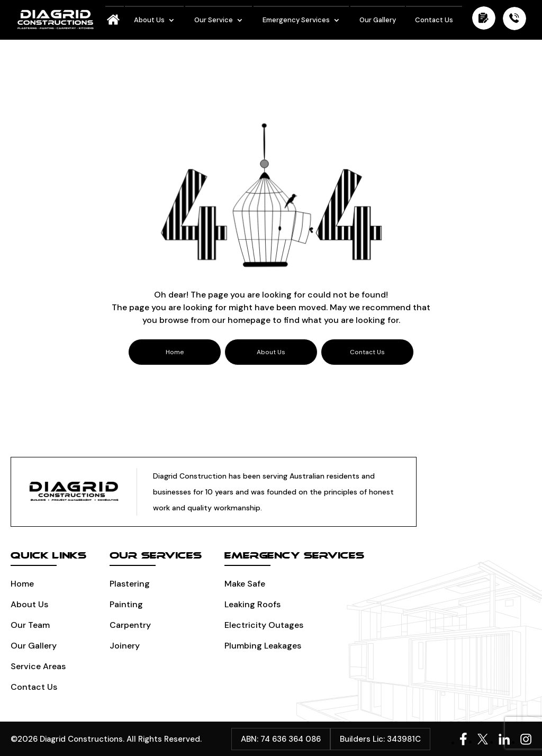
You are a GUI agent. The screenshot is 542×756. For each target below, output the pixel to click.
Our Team (30, 625)
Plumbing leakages (263, 646)
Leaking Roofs (252, 604)
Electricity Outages (264, 625)
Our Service (214, 20)
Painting (126, 604)
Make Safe (245, 584)
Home (22, 584)
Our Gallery (378, 20)
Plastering (130, 584)
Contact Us (434, 20)
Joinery (125, 646)
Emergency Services (296, 20)
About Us (149, 20)
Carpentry (130, 625)
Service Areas (38, 666)
